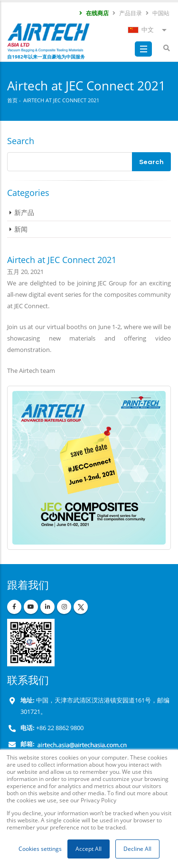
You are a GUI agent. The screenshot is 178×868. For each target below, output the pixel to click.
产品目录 (127, 13)
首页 (12, 100)
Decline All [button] (137, 849)
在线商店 (94, 13)
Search (21, 141)
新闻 (21, 229)
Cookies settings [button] (40, 849)
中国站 (157, 13)
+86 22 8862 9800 (59, 728)
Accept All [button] (89, 849)
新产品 (24, 212)
